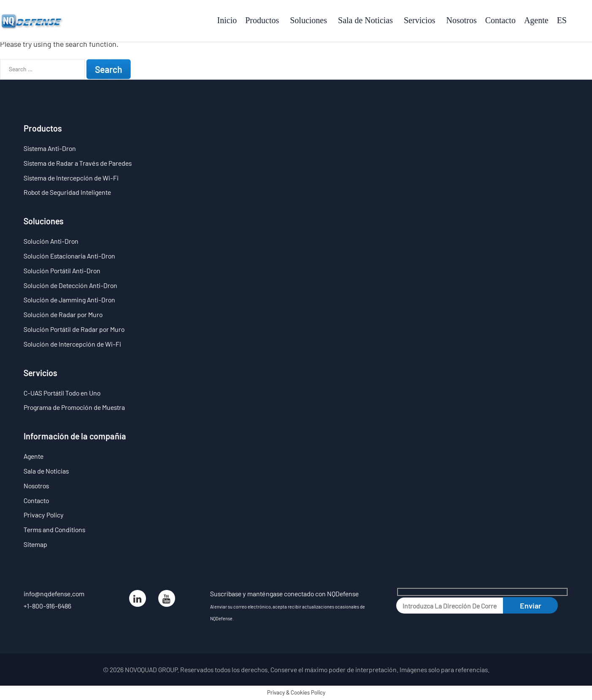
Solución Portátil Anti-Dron (62, 271)
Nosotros (36, 486)
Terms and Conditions (54, 529)
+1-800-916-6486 (47, 606)
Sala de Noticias (46, 471)
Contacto (36, 500)
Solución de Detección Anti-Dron (70, 285)
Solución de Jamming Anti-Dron (69, 300)
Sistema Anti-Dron (50, 148)
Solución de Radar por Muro (63, 314)
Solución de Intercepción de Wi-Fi (72, 344)
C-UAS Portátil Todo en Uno (62, 393)
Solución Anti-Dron (51, 241)
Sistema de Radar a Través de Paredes (78, 163)
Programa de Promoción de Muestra (74, 407)
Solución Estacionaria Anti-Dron (69, 256)
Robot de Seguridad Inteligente (67, 192)
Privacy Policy (44, 515)
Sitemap (35, 544)
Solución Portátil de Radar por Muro (74, 329)
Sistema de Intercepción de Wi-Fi (71, 178)
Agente (34, 456)
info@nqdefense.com (54, 594)
